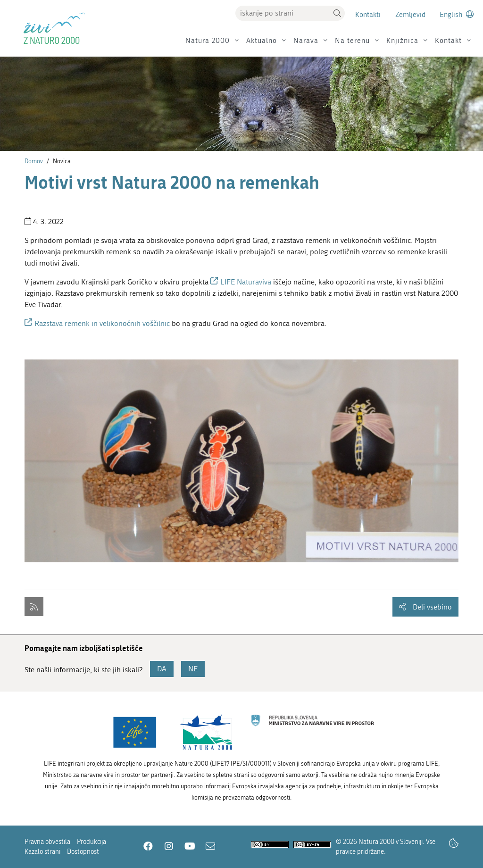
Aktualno (262, 41)
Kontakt (448, 41)
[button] (337, 13)
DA (162, 669)
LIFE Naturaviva (246, 282)
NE (193, 669)
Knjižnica (402, 41)
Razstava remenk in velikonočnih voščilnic (102, 323)
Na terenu (352, 41)
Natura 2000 (208, 41)
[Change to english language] (457, 14)
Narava (306, 41)
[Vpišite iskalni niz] (283, 13)
